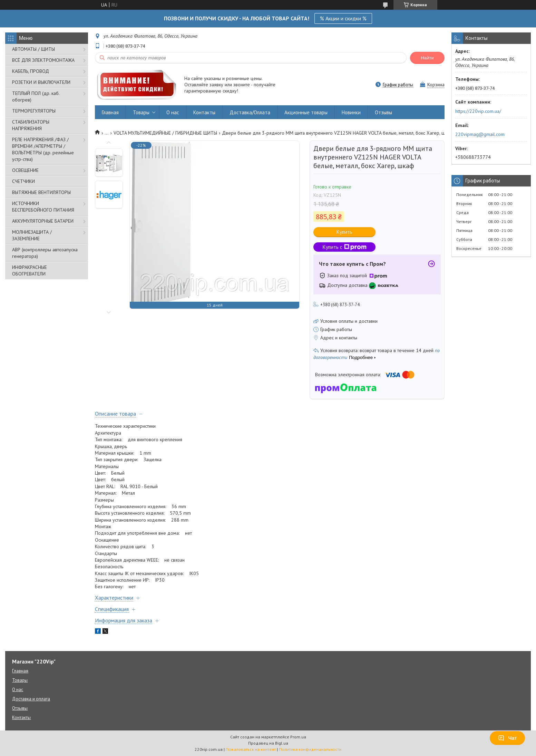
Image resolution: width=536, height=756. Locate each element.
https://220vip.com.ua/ (478, 111)
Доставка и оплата (31, 699)
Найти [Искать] (427, 58)
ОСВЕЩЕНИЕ (25, 170)
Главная (110, 112)
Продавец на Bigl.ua (268, 743)
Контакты (204, 112)
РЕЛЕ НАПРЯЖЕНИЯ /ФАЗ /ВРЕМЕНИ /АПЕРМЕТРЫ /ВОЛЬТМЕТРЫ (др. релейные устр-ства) (43, 149)
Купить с (345, 247)
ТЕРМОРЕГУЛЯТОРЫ (34, 111)
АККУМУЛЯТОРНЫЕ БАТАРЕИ (43, 221)
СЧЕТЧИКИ (23, 181)
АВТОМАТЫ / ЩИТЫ (33, 49)
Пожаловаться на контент (251, 749)
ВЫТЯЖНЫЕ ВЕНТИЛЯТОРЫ (41, 192)
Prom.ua (298, 737)
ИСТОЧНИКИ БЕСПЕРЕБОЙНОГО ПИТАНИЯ (43, 207)
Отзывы (383, 112)
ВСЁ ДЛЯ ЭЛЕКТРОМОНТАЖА (43, 60)
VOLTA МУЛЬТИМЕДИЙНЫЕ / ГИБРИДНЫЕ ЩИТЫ (165, 133)
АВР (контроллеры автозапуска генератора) (45, 253)
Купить (344, 232)
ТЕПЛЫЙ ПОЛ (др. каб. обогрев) (36, 96)
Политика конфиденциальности (310, 749)
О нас (173, 112)
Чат (507, 738)
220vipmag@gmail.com (480, 134)
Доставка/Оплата (250, 112)
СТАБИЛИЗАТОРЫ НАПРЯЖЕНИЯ (31, 125)
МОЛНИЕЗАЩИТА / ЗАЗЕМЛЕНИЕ (32, 235)
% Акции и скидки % (343, 18)
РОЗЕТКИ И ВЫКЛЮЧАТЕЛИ (41, 82)
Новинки (351, 112)
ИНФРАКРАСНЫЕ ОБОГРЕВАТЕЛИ (30, 270)
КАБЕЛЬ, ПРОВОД (31, 71)
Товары (141, 112)
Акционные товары (306, 112)
